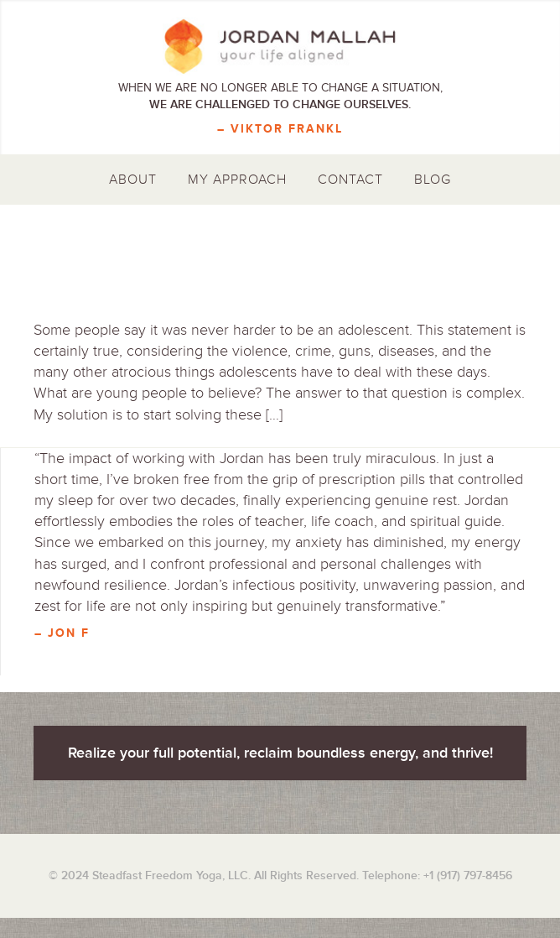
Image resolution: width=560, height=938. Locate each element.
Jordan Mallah (280, 46)
